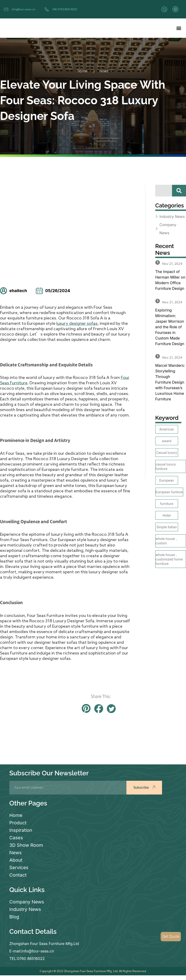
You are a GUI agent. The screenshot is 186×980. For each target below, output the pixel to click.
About (16, 860)
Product (18, 823)
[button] (179, 28)
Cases (16, 838)
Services (19, 868)
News (15, 853)
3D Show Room (26, 845)
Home (16, 815)
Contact (18, 875)
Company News (27, 902)
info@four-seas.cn (23, 9)
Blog (14, 917)
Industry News (25, 909)
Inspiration (21, 830)
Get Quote (171, 937)
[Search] (179, 191)
